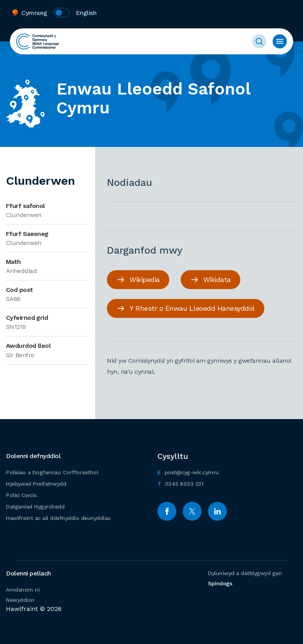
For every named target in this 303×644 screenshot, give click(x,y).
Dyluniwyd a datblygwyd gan (245, 578)
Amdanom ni (23, 590)
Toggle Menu (280, 41)
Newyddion (20, 600)
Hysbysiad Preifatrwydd (36, 484)
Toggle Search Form (259, 41)
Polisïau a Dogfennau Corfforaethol (52, 472)
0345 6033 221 (180, 483)
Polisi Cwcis (21, 495)
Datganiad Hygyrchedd (35, 507)
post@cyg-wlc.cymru (188, 471)
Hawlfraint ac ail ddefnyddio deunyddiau (58, 518)
